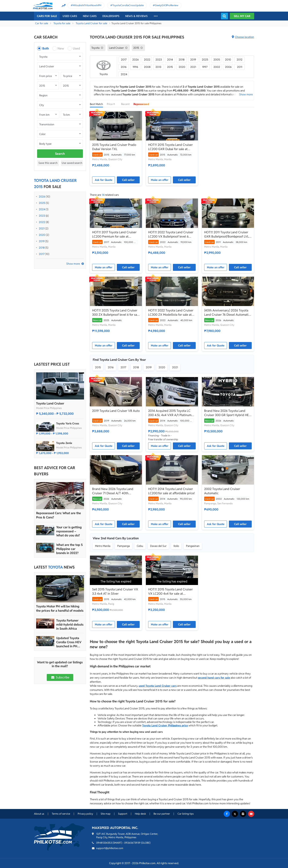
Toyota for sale (62, 23)
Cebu (140, 546)
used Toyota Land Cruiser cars (158, 686)
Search (60, 154)
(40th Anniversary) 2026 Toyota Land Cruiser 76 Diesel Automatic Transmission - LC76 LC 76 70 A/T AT (227, 313)
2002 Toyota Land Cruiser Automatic (222, 491)
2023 (42, 216)
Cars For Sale (47, 16)
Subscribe (60, 677)
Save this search (48, 163)
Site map (106, 814)
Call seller (128, 180)
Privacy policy (85, 814)
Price (112, 104)
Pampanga (124, 546)
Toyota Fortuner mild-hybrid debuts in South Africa (70, 625)
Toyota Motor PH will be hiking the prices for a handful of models (60, 608)
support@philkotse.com (110, 848)
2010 (228, 60)
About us (39, 814)
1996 (135, 67)
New (61, 48)
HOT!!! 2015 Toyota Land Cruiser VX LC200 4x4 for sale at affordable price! (170, 592)
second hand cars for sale (214, 678)
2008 (147, 67)
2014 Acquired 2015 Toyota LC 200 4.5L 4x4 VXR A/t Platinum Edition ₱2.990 (170, 413)
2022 (42, 222)
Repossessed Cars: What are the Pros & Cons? (59, 515)
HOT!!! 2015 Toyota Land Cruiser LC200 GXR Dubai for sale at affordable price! (170, 147)
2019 (42, 241)
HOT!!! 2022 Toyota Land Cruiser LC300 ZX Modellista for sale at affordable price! (171, 313)
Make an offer (160, 180)
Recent (125, 104)
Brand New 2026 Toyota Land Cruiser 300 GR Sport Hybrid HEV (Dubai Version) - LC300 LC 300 (228, 413)
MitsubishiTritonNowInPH (87, 5)
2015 (170, 67)
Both (46, 48)
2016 (124, 67)
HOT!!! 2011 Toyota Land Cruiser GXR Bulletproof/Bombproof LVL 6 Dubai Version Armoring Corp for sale (228, 234)
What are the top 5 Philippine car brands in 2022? (69, 549)
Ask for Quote (104, 180)
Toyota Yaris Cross (68, 423)
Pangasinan (193, 546)
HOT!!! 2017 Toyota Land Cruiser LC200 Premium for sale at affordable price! (114, 234)
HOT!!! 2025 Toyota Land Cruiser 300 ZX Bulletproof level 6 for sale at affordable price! (116, 313)
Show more (73, 264)
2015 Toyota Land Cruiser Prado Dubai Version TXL (114, 147)
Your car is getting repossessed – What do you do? (69, 531)
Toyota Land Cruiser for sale (91, 23)
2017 (42, 254)
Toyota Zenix (64, 443)
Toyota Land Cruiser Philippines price (165, 725)
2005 (217, 60)
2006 (228, 67)
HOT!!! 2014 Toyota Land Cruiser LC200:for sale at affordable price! (172, 491)
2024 (42, 209)
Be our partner (162, 814)
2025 (42, 203)
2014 (170, 60)
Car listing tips (186, 814)
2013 (158, 67)
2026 (42, 197)
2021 (42, 228)
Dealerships (111, 16)
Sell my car (242, 16)
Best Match (96, 104)
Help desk (140, 814)
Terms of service (61, 814)
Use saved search (72, 163)
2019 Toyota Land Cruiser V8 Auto (116, 411)
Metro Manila (103, 546)
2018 (42, 248)
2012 (240, 60)
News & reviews (136, 16)
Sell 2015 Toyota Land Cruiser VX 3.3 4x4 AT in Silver (115, 591)
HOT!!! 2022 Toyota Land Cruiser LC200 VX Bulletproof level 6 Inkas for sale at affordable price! (171, 234)
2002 (217, 67)
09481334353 (104, 843)
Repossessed (141, 104)
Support (123, 814)
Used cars (70, 16)
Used (76, 48)
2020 (42, 235)
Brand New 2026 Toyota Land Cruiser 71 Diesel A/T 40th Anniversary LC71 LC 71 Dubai (113, 491)
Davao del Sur (158, 546)
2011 (240, 67)
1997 (205, 67)
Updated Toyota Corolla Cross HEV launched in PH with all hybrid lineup (69, 642)
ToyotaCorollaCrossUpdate (128, 5)
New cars (90, 16)
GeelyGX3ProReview (167, 5)
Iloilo (176, 546)
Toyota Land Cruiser (50, 403)
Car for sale (42, 23)
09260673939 (132, 843)
